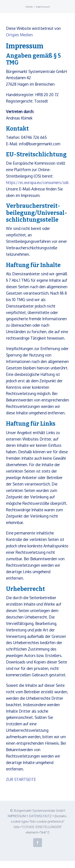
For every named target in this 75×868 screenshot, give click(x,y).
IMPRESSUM (17, 816)
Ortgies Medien (19, 35)
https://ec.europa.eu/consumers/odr (37, 182)
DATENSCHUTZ (40, 816)
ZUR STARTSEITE (21, 779)
